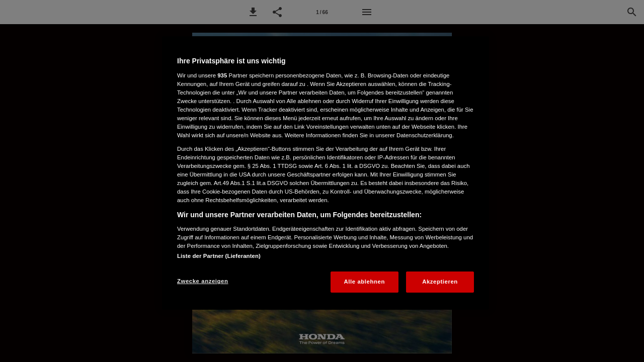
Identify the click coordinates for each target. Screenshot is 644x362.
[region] (326, 173)
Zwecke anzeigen (203, 281)
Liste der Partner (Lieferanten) (219, 256)
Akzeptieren (440, 282)
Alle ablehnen (365, 282)
